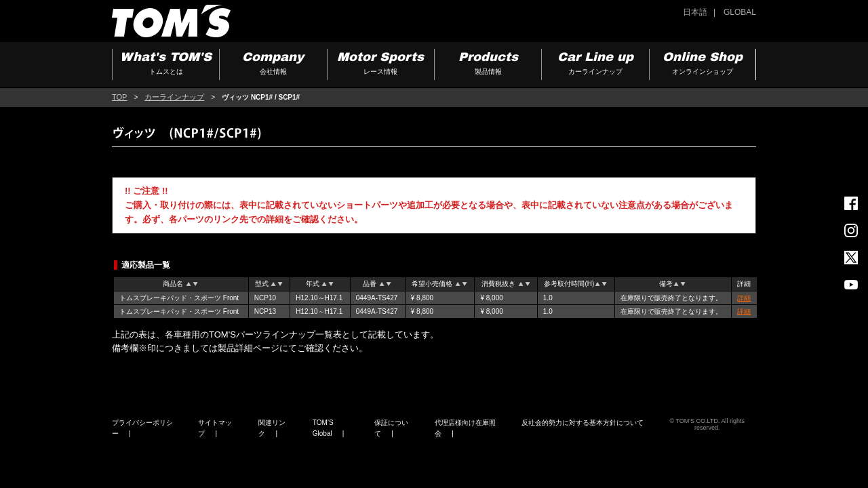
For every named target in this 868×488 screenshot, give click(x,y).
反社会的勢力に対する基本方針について (583, 423)
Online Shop (703, 65)
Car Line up (595, 65)
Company (273, 65)
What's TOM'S (166, 65)
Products (488, 65)
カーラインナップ (174, 97)
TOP (119, 97)
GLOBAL (740, 12)
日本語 (695, 12)
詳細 (744, 298)
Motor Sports (381, 65)
